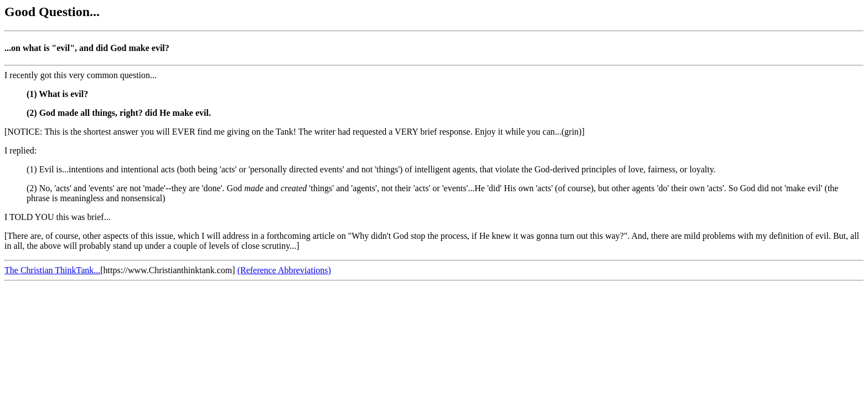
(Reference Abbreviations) (284, 270)
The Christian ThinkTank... (52, 270)
